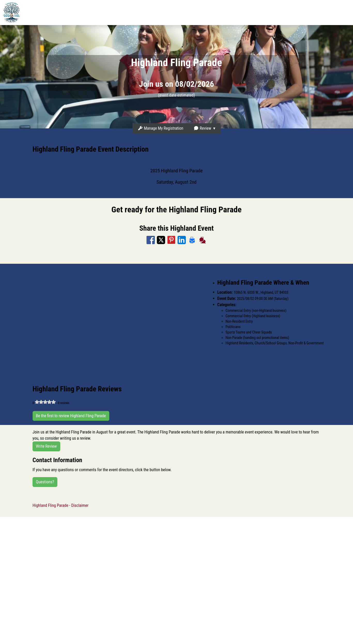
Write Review (46, 446)
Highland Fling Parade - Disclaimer (61, 505)
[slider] (45, 402)
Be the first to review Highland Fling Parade (71, 416)
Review (202, 128)
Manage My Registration (160, 128)
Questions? (45, 482)
